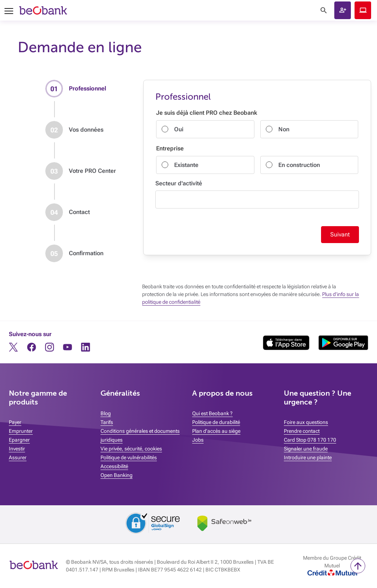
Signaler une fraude (306, 449)
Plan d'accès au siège (216, 431)
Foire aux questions (306, 422)
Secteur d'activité (179, 183)
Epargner (19, 440)
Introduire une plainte (308, 457)
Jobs (198, 440)
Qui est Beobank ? (212, 413)
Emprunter (21, 431)
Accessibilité (114, 466)
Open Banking (117, 475)
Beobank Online (363, 10)
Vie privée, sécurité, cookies (131, 449)
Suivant (340, 234)
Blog (106, 413)
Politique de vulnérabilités (129, 457)
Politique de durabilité (216, 422)
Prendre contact (302, 431)
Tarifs (107, 422)
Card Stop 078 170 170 (310, 440)
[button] (343, 10)
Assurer (18, 457)
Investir (17, 449)
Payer (15, 422)
